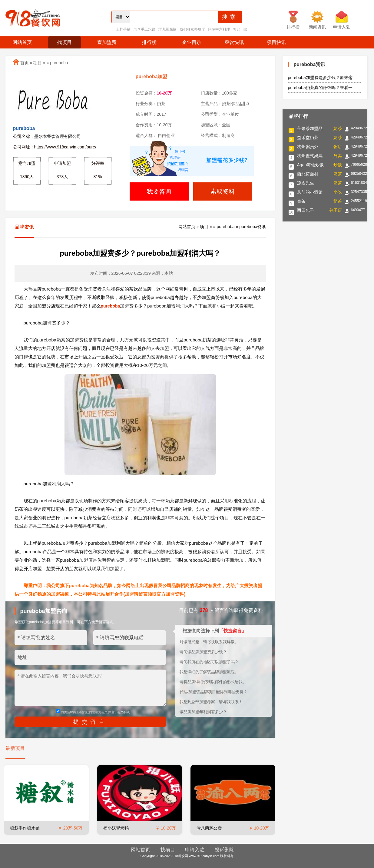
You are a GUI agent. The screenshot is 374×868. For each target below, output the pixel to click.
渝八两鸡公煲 (209, 828)
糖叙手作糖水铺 (25, 828)
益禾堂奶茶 (308, 138)
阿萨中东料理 (219, 29)
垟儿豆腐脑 (167, 29)
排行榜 (149, 42)
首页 (25, 63)
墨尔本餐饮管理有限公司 (58, 136)
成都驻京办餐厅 (192, 29)
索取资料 (223, 191)
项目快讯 (276, 42)
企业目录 (192, 42)
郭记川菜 (240, 29)
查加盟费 (107, 42)
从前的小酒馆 (310, 192)
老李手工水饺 (144, 29)
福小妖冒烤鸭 (116, 828)
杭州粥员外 (308, 147)
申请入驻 (195, 850)
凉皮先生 (306, 183)
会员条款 (123, 712)
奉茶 (301, 201)
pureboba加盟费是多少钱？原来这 (320, 78)
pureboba (59, 63)
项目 (38, 63)
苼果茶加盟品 (310, 128)
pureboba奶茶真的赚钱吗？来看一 (320, 88)
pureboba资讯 (252, 227)
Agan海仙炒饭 (311, 165)
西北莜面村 (308, 174)
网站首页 (22, 42)
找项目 (65, 42)
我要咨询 (159, 191)
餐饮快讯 (234, 42)
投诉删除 (224, 850)
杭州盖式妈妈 (310, 156)
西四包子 (306, 210)
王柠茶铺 (123, 29)
